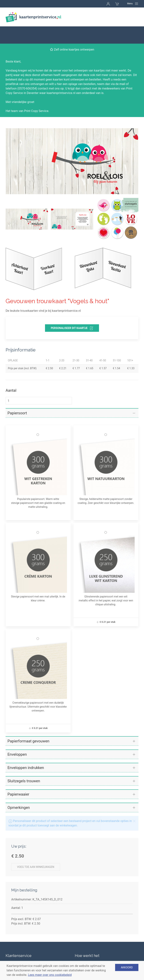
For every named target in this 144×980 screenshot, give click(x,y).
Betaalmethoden (17, 951)
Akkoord (127, 967)
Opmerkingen (19, 790)
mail (122, 67)
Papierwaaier (18, 777)
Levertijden (13, 945)
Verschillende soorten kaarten (95, 945)
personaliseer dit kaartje (72, 311)
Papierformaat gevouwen (28, 724)
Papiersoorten (84, 951)
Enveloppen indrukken (26, 750)
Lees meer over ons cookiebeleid (50, 975)
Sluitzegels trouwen (24, 764)
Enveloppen (17, 737)
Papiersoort (17, 396)
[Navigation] (133, 4)
